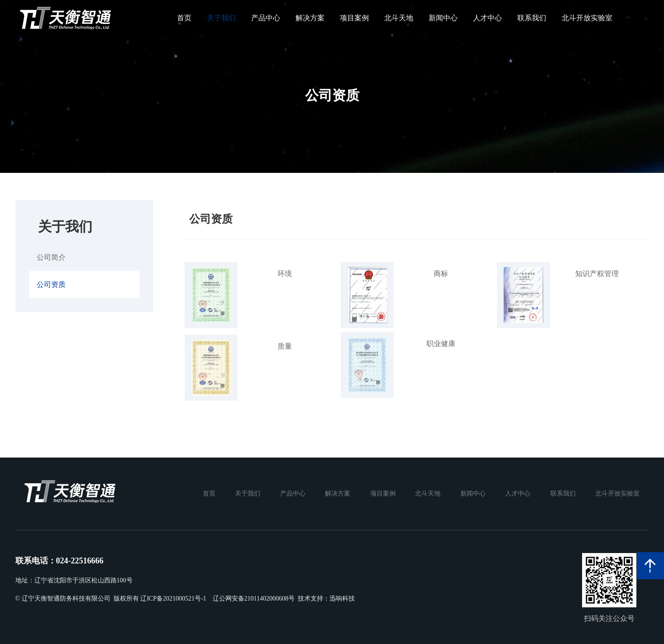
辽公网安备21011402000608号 (254, 599)
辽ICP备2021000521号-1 (173, 599)
